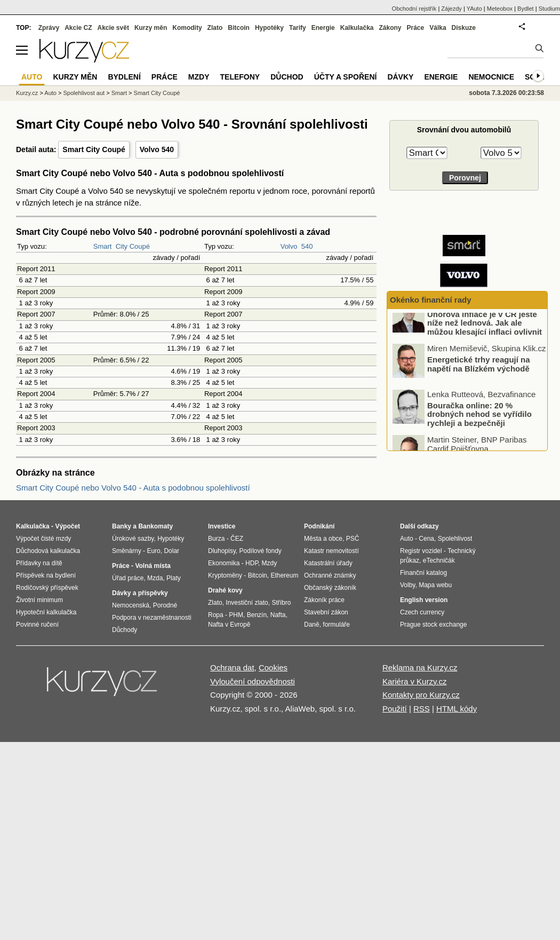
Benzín (257, 615)
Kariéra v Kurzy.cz (415, 681)
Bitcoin (239, 28)
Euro (153, 551)
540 (307, 246)
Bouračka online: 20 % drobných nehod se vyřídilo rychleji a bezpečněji (479, 429)
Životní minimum (39, 600)
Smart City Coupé (94, 149)
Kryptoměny (225, 575)
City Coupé (133, 246)
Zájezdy (451, 9)
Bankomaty (155, 526)
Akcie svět (113, 28)
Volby (407, 585)
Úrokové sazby (133, 539)
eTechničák (439, 560)
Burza (216, 539)
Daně (312, 625)
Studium (549, 9)
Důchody (125, 630)
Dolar (171, 551)
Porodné (165, 605)
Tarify (298, 28)
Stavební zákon (326, 612)
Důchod (287, 77)
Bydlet (526, 9)
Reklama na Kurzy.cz (420, 668)
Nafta (278, 615)
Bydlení (124, 77)
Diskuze (464, 28)
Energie (323, 28)
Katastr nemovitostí (331, 551)
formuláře (336, 625)
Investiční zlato (247, 603)
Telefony (240, 77)
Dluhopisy (222, 551)
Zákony (390, 28)
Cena (426, 539)
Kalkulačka (357, 28)
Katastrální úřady (328, 563)
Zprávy (49, 28)
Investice (222, 526)
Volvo (289, 246)
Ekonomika (224, 563)
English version (424, 600)
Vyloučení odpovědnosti (253, 681)
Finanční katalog (423, 573)
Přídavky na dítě (39, 563)
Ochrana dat (232, 668)
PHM (236, 615)
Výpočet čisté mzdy (43, 539)
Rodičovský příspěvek (47, 588)
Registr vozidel (421, 551)
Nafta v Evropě (229, 625)
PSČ (353, 539)
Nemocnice (491, 77)
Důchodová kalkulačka (48, 551)
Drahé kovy (225, 590)
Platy (174, 578)
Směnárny (127, 551)
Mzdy (199, 77)
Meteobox (500, 9)
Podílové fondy (260, 551)
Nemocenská (131, 605)
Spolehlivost (455, 539)
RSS (422, 709)
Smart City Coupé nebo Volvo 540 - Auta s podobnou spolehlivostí (133, 488)
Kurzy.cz (27, 93)
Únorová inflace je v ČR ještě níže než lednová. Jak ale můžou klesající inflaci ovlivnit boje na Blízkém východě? (485, 342)
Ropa (216, 615)
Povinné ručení (37, 625)
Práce (416, 28)
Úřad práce (128, 578)
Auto (50, 93)
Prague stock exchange (433, 625)
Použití (395, 709)
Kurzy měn (151, 28)
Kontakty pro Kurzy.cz (421, 695)
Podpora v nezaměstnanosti (152, 618)
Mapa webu (435, 585)
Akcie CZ (78, 28)
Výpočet (67, 526)
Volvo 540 (157, 149)
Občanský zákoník (330, 588)
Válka (438, 28)
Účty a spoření (346, 77)
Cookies (273, 668)
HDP (252, 563)
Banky (122, 526)
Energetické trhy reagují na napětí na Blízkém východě (479, 380)
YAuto (474, 9)
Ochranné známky (330, 575)
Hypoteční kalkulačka (46, 612)
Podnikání (319, 526)
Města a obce (323, 539)
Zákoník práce (324, 600)
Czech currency (422, 612)
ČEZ (237, 539)
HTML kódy (457, 709)
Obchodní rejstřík (414, 9)
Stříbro (281, 603)
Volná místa (153, 566)
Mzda (155, 578)
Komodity (187, 28)
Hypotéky (269, 28)
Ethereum (284, 575)
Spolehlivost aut (84, 93)
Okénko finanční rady (431, 300)
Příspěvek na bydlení (46, 575)
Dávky (400, 77)
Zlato (215, 28)
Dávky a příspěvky (140, 593)
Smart (103, 246)
